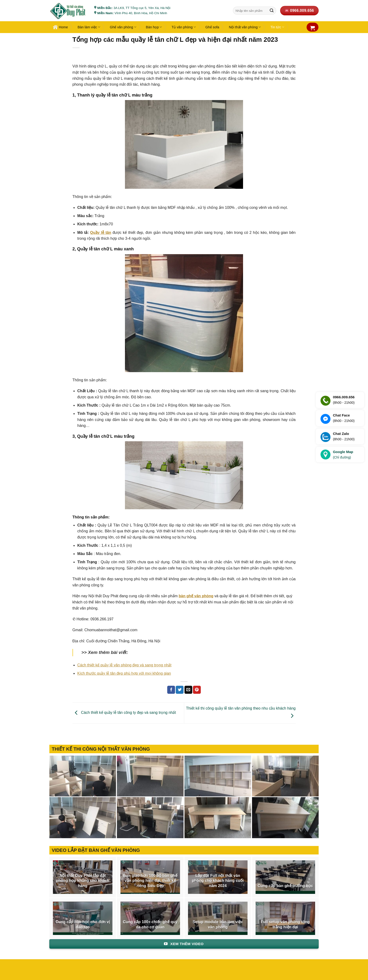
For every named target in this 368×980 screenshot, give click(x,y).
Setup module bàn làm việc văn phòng (218, 924)
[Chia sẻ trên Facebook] (171, 690)
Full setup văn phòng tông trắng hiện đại (285, 924)
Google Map (343, 455)
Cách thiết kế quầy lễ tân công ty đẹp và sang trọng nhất (124, 713)
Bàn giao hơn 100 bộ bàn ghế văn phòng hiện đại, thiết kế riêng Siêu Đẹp (150, 881)
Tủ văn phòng (184, 27)
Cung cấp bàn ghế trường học (285, 886)
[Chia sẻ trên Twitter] (180, 690)
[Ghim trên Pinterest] (197, 690)
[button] (312, 28)
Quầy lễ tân (101, 233)
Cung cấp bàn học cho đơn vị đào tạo (83, 924)
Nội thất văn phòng (245, 27)
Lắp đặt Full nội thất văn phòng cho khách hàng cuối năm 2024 (218, 881)
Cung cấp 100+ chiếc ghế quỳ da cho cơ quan (150, 924)
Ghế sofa (212, 27)
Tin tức (277, 27)
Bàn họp (154, 27)
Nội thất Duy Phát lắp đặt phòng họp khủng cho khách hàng (83, 881)
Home (60, 27)
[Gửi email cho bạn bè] (188, 690)
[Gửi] (272, 11)
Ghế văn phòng (123, 27)
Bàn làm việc (89, 27)
